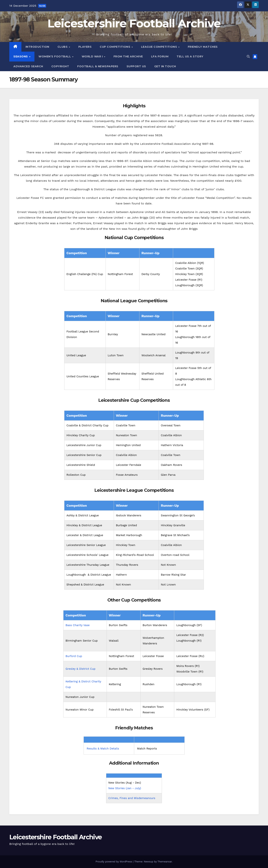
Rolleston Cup (76, 475)
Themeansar (165, 862)
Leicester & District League (85, 535)
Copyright (60, 66)
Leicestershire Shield (81, 465)
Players (85, 47)
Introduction (37, 47)
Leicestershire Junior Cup (84, 445)
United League (76, 355)
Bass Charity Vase (78, 625)
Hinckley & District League (84, 525)
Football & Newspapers (98, 66)
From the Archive (128, 56)
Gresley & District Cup (80, 669)
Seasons (21, 56)
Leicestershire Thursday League (88, 565)
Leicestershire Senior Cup (84, 455)
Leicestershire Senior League (86, 545)
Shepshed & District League (85, 585)
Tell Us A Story (190, 56)
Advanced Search (28, 66)
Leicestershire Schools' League (87, 555)
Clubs (63, 47)
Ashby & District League (83, 515)
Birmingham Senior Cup (82, 641)
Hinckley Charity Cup (81, 435)
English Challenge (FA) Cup (85, 274)
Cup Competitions (115, 47)
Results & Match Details (103, 749)
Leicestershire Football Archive (134, 23)
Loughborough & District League (89, 575)
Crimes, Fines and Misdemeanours (132, 798)
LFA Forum (160, 56)
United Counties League (83, 376)
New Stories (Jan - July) (125, 788)
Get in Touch (165, 66)
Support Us (136, 66)
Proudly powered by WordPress (114, 862)
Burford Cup (74, 656)
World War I (93, 56)
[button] (248, 57)
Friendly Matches (203, 47)
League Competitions (159, 47)
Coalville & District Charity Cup (87, 425)
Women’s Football (55, 56)
